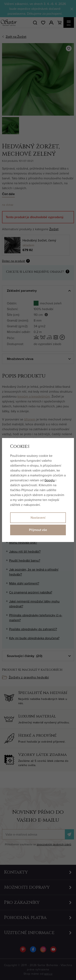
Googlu (50, 480)
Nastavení (38, 518)
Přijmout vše (38, 530)
